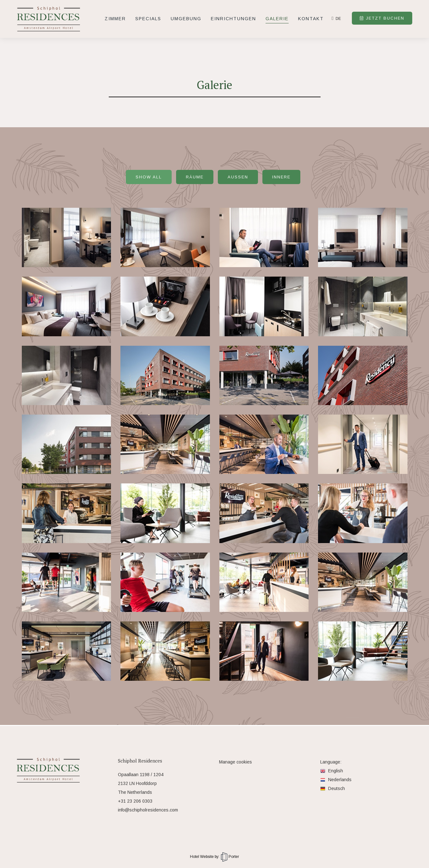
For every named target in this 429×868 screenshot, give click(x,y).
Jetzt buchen (382, 18)
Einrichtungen (233, 19)
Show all (149, 177)
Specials (148, 19)
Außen (238, 177)
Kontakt (311, 19)
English (332, 771)
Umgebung (186, 19)
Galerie (277, 19)
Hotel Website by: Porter (215, 857)
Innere (281, 177)
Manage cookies (236, 762)
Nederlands (336, 780)
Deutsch (333, 788)
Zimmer (115, 19)
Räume (195, 177)
